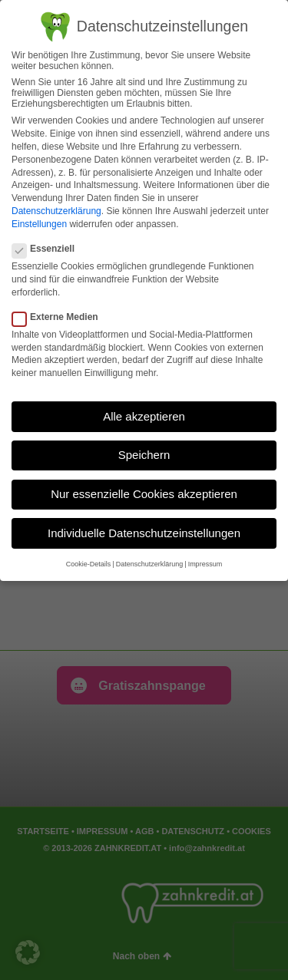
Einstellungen (39, 224)
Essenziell (48, 249)
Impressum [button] (205, 564)
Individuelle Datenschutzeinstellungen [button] (144, 533)
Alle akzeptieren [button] (144, 416)
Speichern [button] (144, 455)
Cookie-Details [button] (89, 564)
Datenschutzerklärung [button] (150, 564)
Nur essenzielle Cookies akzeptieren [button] (144, 494)
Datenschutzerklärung (56, 211)
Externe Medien (60, 317)
